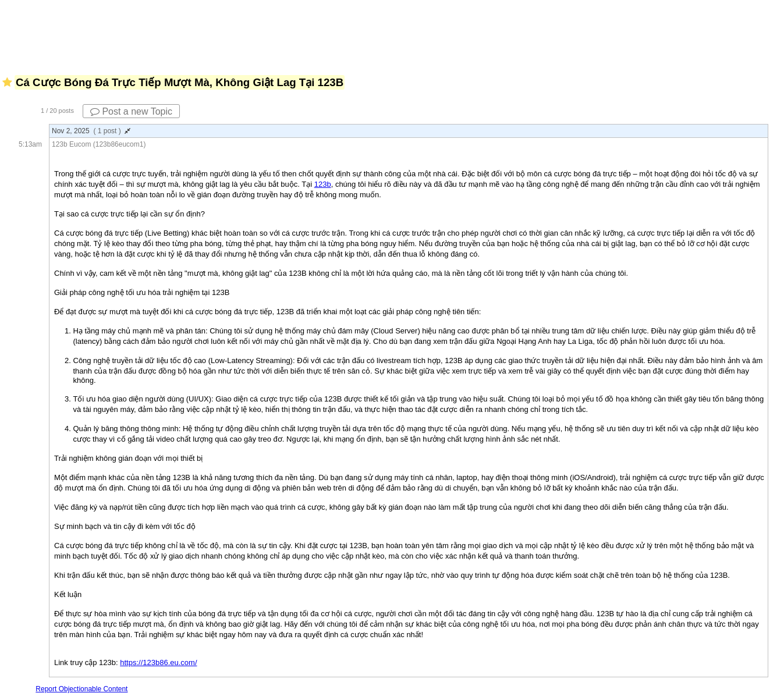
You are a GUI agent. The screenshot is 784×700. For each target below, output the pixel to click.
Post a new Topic (131, 111)
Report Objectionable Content (81, 689)
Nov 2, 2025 (91, 131)
